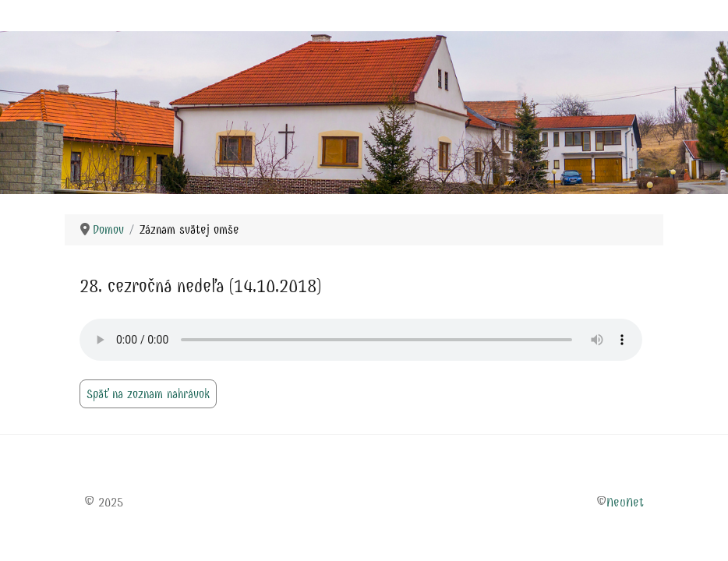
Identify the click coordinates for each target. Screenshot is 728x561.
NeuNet (625, 502)
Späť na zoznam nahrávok (148, 394)
